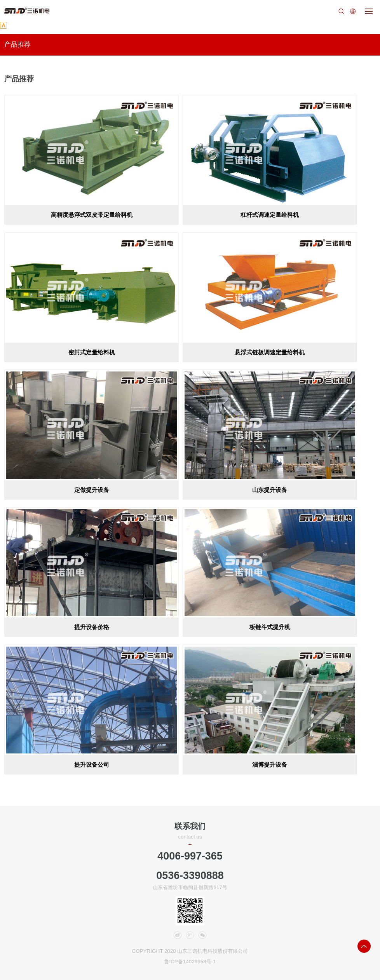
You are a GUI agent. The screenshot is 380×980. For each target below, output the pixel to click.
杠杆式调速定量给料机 (270, 215)
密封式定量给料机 (92, 352)
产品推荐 (17, 44)
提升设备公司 (92, 765)
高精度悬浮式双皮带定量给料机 (92, 215)
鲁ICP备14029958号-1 (190, 962)
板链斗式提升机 (270, 627)
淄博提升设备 (270, 765)
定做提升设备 (92, 490)
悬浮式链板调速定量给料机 (270, 352)
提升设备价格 (92, 627)
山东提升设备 (270, 490)
